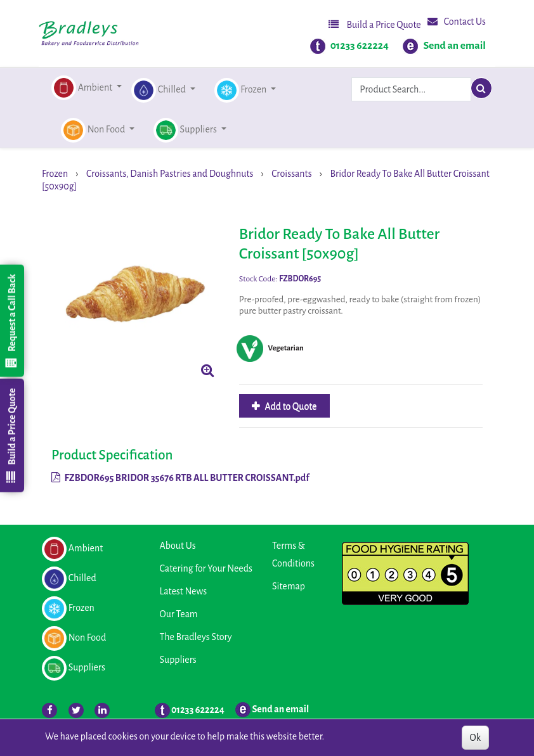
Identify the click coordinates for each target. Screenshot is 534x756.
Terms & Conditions (293, 554)
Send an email (454, 46)
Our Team (179, 614)
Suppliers (178, 660)
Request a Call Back (11, 321)
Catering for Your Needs (206, 568)
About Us (178, 546)
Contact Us (457, 21)
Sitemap (289, 586)
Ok (475, 738)
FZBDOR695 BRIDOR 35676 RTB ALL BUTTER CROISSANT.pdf (180, 478)
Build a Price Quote (375, 24)
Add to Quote (290, 406)
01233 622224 (360, 46)
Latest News (184, 591)
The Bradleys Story (196, 637)
